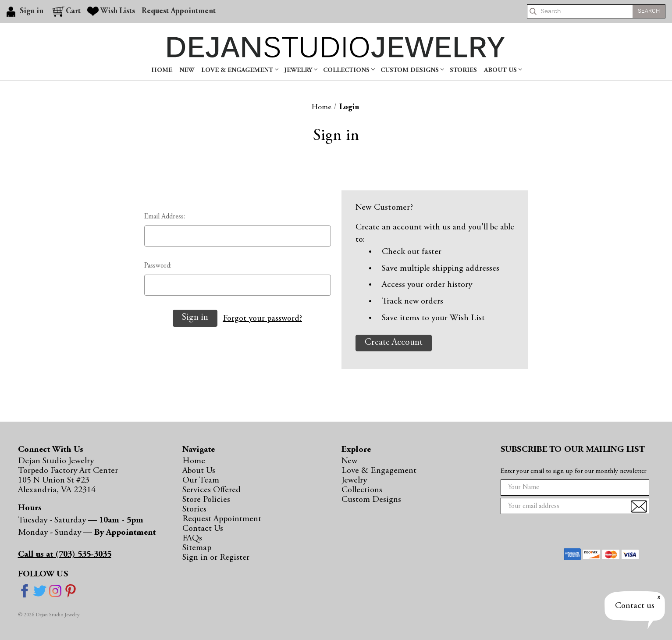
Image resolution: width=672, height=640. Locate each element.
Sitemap (197, 548)
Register (235, 558)
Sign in (196, 558)
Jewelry (301, 70)
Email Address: (165, 217)
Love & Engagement (240, 70)
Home (162, 70)
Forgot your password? (262, 318)
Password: (158, 266)
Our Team (201, 480)
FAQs (192, 538)
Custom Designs (412, 70)
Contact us (635, 606)
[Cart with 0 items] (67, 11)
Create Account (394, 343)
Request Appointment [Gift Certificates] (179, 11)
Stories (463, 70)
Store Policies (206, 500)
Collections (349, 70)
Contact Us (203, 529)
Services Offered (212, 490)
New (187, 70)
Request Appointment (222, 519)
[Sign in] (26, 11)
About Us (503, 70)
